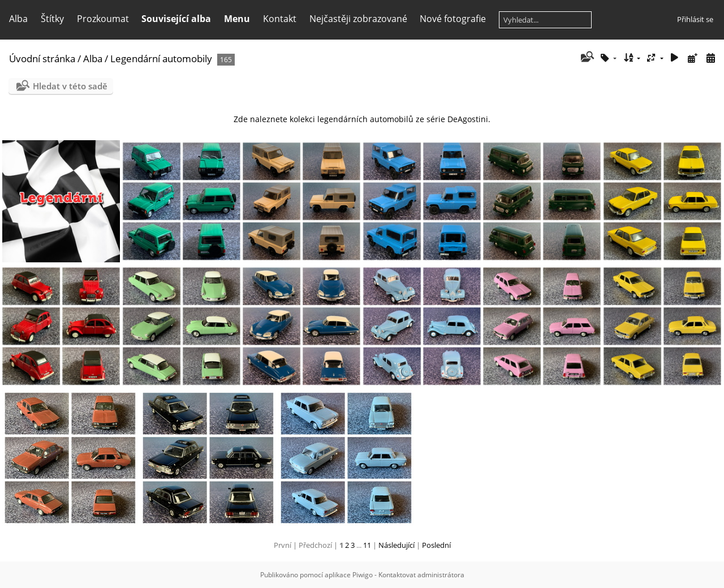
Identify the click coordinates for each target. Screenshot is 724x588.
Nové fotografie (453, 19)
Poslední (436, 545)
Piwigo (363, 575)
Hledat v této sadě (70, 86)
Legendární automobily (161, 59)
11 (367, 545)
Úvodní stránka (42, 59)
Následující (397, 545)
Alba (18, 19)
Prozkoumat (103, 19)
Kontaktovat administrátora (421, 575)
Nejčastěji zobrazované (358, 19)
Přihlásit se (695, 19)
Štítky (52, 19)
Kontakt (280, 19)
